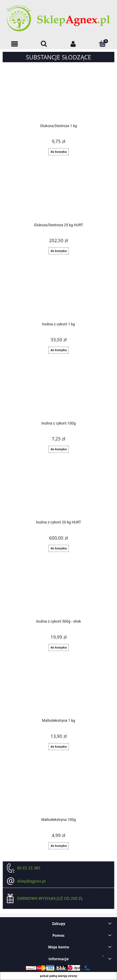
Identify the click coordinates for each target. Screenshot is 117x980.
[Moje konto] (73, 44)
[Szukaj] (44, 44)
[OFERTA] (15, 44)
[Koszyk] (103, 44)
